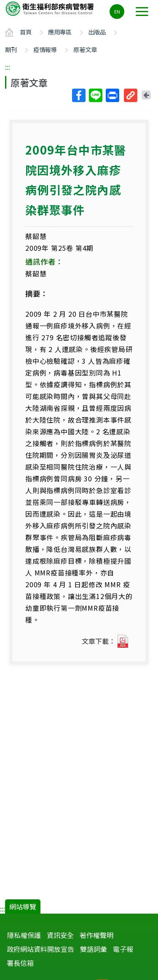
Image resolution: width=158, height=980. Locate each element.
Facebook (78, 95)
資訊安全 (60, 935)
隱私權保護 (24, 935)
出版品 (97, 32)
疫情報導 (45, 49)
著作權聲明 (96, 935)
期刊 (11, 49)
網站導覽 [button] (23, 906)
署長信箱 (20, 963)
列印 (112, 95)
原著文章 (85, 49)
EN (117, 11)
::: (8, 67)
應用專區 (60, 32)
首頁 (26, 32)
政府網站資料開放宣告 (40, 949)
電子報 (123, 949)
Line (95, 95)
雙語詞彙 (94, 949)
